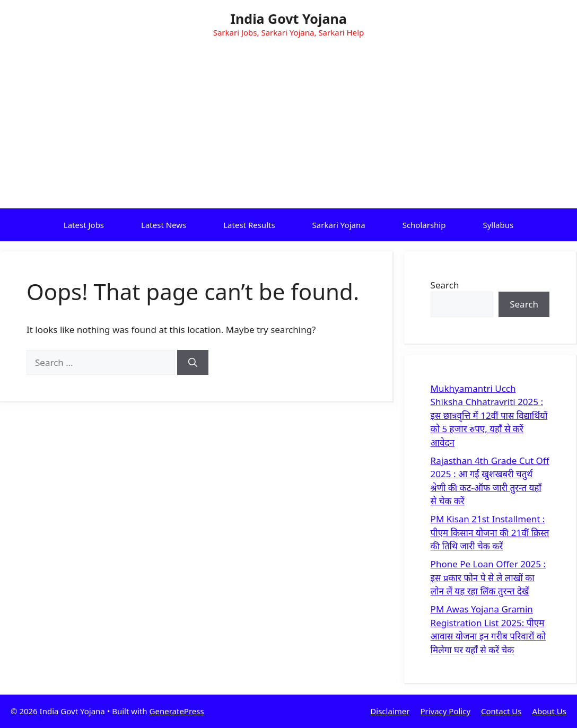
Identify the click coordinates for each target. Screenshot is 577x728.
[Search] (193, 363)
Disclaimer (390, 711)
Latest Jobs (84, 225)
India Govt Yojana (288, 19)
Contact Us (501, 711)
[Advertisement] (288, 129)
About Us (549, 711)
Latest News (164, 225)
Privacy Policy (445, 711)
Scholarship (424, 225)
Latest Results (249, 225)
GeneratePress (177, 711)
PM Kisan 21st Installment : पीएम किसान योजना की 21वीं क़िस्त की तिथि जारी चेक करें (490, 532)
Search (445, 285)
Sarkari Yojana (339, 225)
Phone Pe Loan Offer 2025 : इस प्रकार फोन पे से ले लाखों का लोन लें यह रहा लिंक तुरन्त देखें (488, 577)
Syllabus (498, 225)
